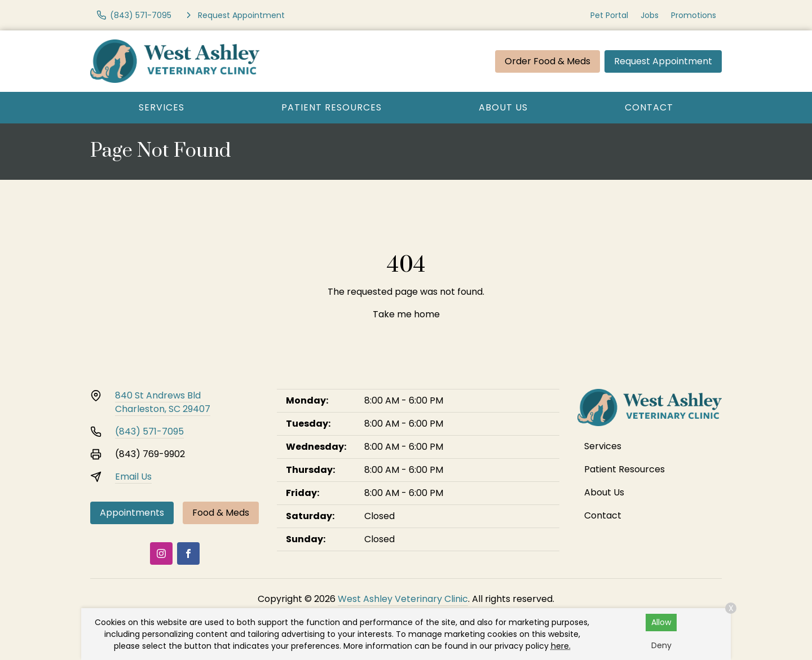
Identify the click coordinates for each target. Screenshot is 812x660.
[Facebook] (188, 553)
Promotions (694, 15)
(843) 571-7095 (149, 431)
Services (162, 107)
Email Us (133, 477)
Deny (661, 645)
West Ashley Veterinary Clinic (403, 599)
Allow (661, 622)
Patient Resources (332, 107)
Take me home (406, 314)
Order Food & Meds (548, 61)
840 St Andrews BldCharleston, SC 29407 (163, 402)
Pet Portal (609, 15)
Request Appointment (663, 61)
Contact (649, 107)
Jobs (650, 15)
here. (561, 646)
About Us (503, 107)
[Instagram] (161, 553)
